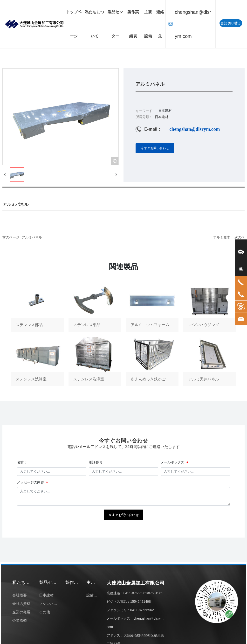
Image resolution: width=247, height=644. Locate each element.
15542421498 (141, 602)
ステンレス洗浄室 (37, 362)
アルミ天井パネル (210, 362)
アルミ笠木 (222, 237)
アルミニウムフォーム (152, 307)
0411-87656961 (135, 593)
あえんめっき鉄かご (152, 362)
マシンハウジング (210, 307)
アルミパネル (32, 237)
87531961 (156, 593)
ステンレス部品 (37, 307)
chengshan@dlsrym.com (193, 24)
